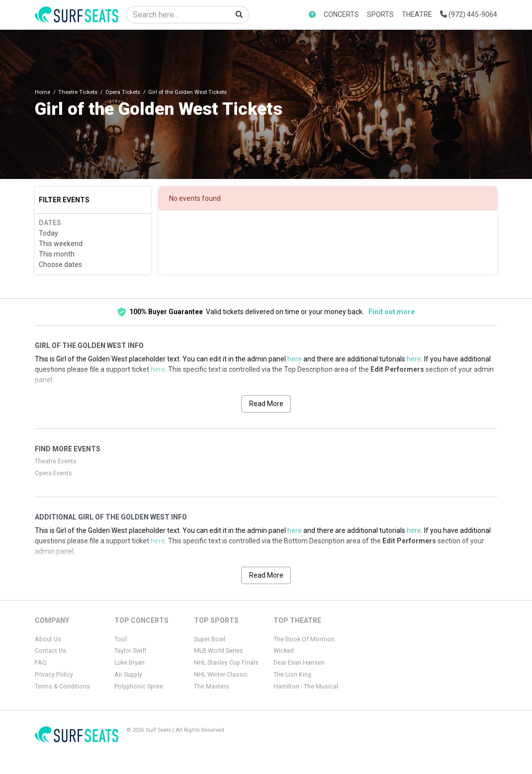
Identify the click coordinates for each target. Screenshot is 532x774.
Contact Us (50, 651)
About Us (48, 639)
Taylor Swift (131, 651)
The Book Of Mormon (304, 639)
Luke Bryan (130, 663)
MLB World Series (219, 651)
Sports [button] (380, 14)
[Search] (178, 15)
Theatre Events (56, 461)
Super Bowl (210, 639)
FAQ (41, 663)
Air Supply (128, 675)
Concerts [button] (341, 14)
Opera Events (53, 473)
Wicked (284, 651)
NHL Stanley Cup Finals (226, 663)
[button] (312, 15)
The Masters (212, 687)
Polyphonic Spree (139, 687)
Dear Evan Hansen (299, 663)
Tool (121, 639)
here (295, 359)
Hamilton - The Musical (306, 687)
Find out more (392, 312)
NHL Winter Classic (221, 675)
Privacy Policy (54, 675)
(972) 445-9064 (469, 14)
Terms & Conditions (62, 687)
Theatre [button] (417, 14)
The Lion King (292, 675)
